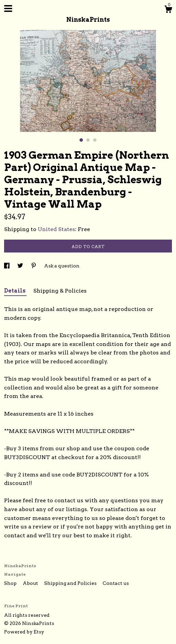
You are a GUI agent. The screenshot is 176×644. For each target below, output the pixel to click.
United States (56, 229)
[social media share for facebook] (7, 266)
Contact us (116, 583)
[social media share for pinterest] (34, 266)
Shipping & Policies (60, 291)
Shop (11, 583)
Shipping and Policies (71, 583)
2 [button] (88, 140)
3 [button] (95, 140)
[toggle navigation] (8, 8)
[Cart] (168, 10)
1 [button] (81, 140)
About (31, 583)
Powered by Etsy (24, 632)
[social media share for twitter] (21, 266)
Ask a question (62, 266)
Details (15, 291)
